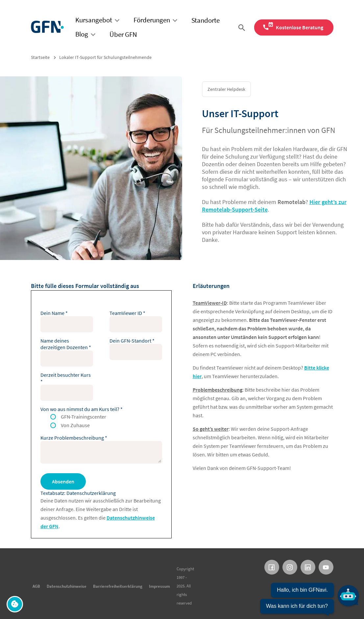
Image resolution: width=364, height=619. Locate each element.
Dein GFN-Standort (132, 341)
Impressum (159, 586)
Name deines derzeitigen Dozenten (66, 344)
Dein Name (54, 313)
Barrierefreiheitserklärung (118, 586)
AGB (36, 586)
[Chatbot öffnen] (309, 598)
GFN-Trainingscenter (84, 417)
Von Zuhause (75, 425)
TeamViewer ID (127, 313)
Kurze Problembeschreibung (74, 438)
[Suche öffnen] (243, 28)
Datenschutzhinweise (67, 586)
